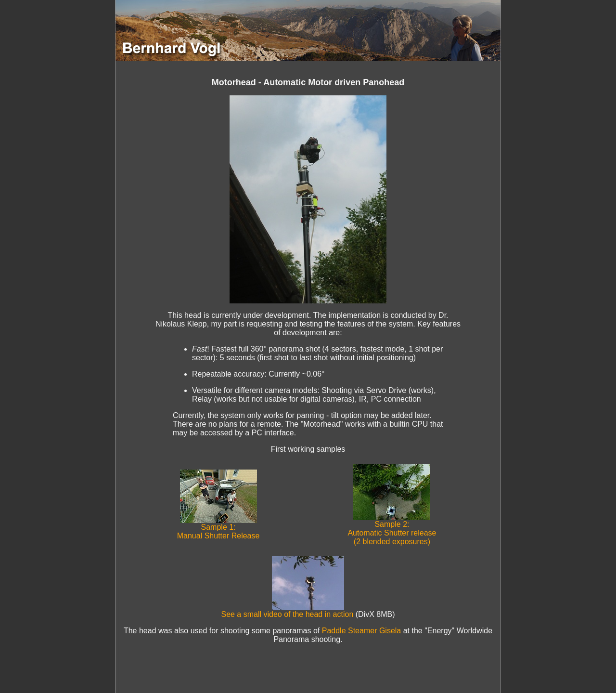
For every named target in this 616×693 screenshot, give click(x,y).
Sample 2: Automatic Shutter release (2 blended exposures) (392, 530)
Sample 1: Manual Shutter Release (218, 528)
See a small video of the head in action (287, 611)
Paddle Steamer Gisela (362, 631)
